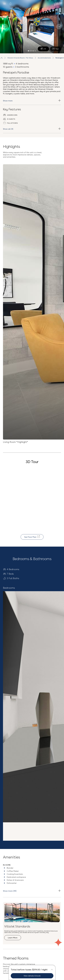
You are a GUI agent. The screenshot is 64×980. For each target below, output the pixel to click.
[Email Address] (32, 871)
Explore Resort (21, 644)
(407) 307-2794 (32, 948)
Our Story (32, 917)
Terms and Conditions (32, 958)
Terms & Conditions (51, 877)
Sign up (32, 888)
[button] (32, 845)
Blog (32, 921)
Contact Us (32, 941)
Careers (32, 930)
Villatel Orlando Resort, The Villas (20, 58)
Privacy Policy (34, 881)
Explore (11, 764)
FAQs (32, 925)
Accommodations (44, 58)
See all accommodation (17, 694)
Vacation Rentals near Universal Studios (32, 965)
